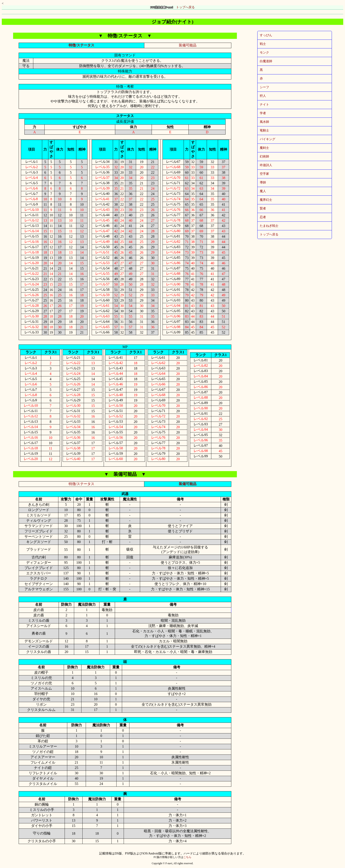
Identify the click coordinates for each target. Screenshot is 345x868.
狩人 (263, 96)
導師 (263, 182)
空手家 (264, 174)
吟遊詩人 (266, 165)
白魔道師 (266, 61)
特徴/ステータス (81, 45)
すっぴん (266, 35)
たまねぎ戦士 (269, 226)
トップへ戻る (172, 7)
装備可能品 (188, 45)
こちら (187, 857)
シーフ (264, 87)
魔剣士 (264, 148)
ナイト (264, 105)
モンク (264, 53)
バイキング (268, 139)
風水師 (264, 122)
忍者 (263, 217)
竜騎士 (264, 130)
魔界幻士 (266, 200)
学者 (263, 113)
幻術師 (264, 156)
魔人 (263, 191)
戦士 (263, 44)
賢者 (263, 208)
